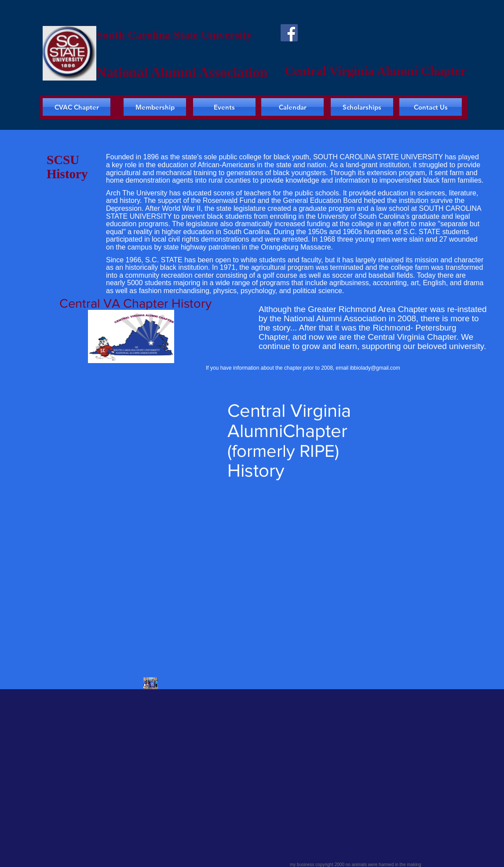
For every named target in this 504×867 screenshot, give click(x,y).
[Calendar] (292, 107)
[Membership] (155, 107)
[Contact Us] (431, 107)
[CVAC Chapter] (77, 107)
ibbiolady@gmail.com (375, 368)
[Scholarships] (362, 107)
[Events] (224, 107)
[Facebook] (289, 33)
